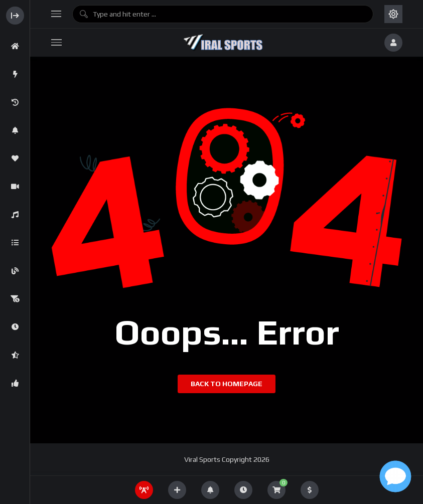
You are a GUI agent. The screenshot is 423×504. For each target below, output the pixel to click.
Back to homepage (227, 384)
